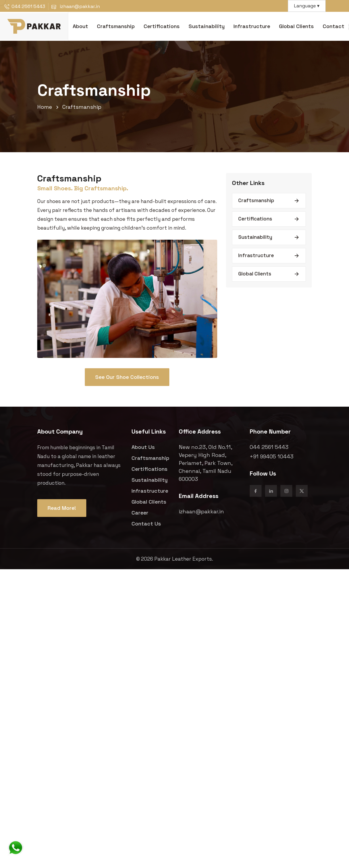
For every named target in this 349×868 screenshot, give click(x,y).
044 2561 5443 (28, 6)
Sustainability (207, 26)
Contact (333, 26)
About (80, 26)
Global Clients (296, 26)
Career (140, 513)
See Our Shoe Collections (127, 377)
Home (45, 107)
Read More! (62, 508)
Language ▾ (307, 6)
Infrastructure (252, 26)
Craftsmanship (116, 26)
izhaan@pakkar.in (201, 511)
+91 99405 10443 (272, 456)
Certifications (162, 26)
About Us (143, 447)
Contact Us (146, 524)
